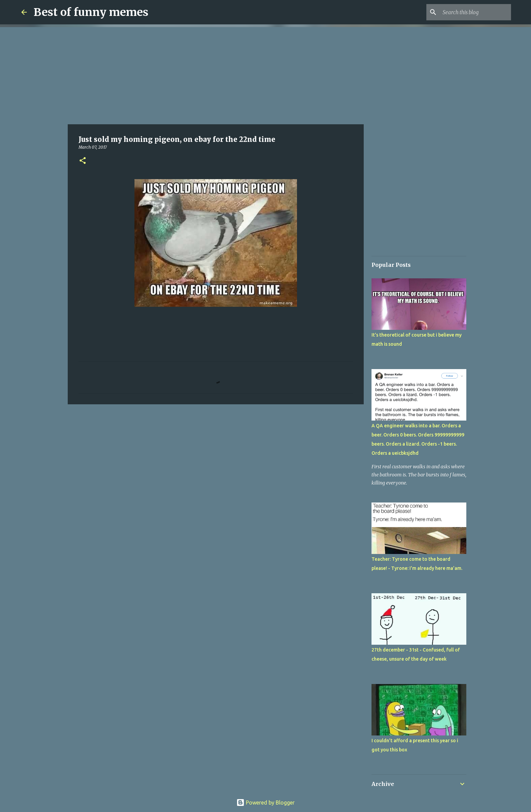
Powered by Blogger (265, 803)
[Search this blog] (475, 12)
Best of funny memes (91, 12)
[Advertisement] (216, 74)
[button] (83, 161)
